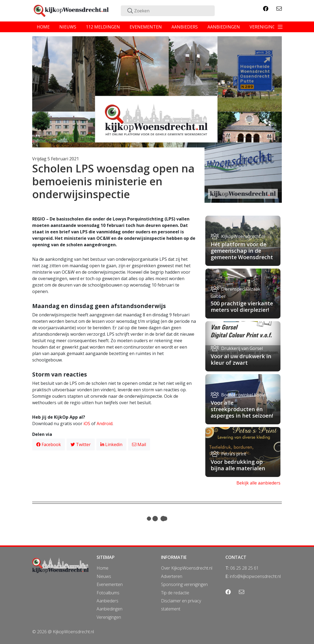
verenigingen (265, 27)
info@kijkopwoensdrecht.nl (255, 576)
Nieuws (104, 576)
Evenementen (110, 584)
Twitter (81, 444)
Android (105, 424)
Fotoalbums (108, 593)
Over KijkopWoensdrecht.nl (187, 568)
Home (103, 568)
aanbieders (185, 27)
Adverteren (172, 576)
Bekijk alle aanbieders (258, 483)
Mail (139, 444)
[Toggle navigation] (280, 27)
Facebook (49, 444)
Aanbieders (107, 601)
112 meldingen (103, 27)
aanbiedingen (224, 27)
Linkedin (111, 444)
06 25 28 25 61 (244, 568)
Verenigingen (109, 617)
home (43, 27)
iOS (87, 424)
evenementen (146, 27)
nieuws (68, 27)
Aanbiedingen (109, 609)
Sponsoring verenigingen (184, 584)
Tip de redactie (175, 593)
